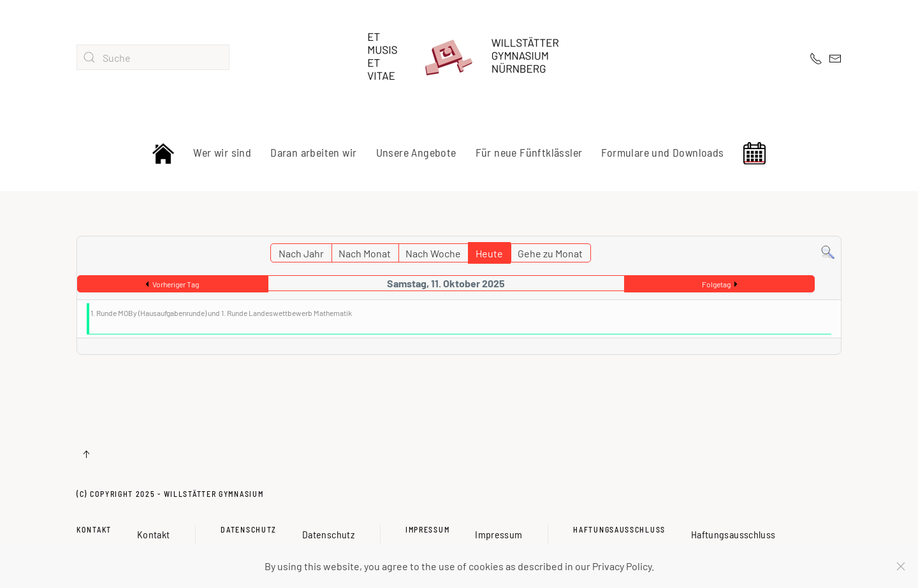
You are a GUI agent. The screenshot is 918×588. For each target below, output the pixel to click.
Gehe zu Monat (550, 253)
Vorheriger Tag (176, 284)
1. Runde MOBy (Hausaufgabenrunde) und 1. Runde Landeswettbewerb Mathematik (221, 313)
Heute (489, 253)
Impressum (427, 529)
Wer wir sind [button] (222, 152)
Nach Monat (365, 253)
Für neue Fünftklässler (529, 152)
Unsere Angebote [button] (416, 152)
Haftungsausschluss (619, 529)
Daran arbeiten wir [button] (313, 152)
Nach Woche (433, 253)
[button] (86, 454)
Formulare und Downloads (662, 152)
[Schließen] (901, 566)
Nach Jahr (301, 253)
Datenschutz (249, 529)
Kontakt (94, 529)
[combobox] (153, 57)
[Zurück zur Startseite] (459, 57)
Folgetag (716, 284)
